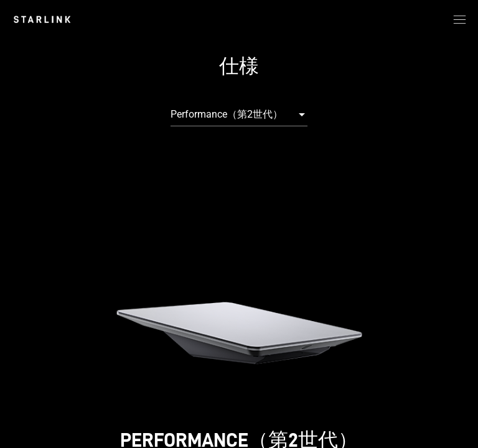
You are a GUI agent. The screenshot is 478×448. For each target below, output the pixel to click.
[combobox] (239, 114)
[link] (42, 19)
